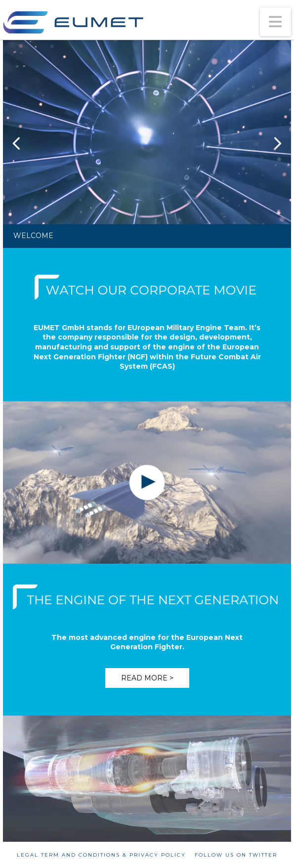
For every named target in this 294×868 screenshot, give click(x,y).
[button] (276, 22)
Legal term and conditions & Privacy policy (101, 855)
